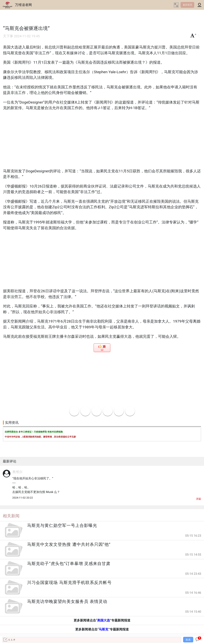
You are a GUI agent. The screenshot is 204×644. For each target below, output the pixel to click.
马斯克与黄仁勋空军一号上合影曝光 (62, 525)
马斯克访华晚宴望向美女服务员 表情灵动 (67, 602)
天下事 (8, 36)
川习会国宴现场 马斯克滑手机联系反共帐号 (69, 583)
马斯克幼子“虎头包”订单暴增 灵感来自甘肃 (69, 564)
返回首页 (187, 5)
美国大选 (103, 620)
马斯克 (103, 629)
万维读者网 (23, 5)
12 (102, 350)
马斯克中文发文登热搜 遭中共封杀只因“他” (69, 544)
